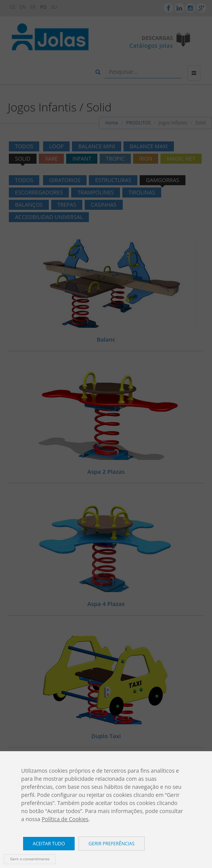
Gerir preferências (112, 844)
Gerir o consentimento (30, 859)
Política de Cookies (65, 819)
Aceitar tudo (49, 844)
